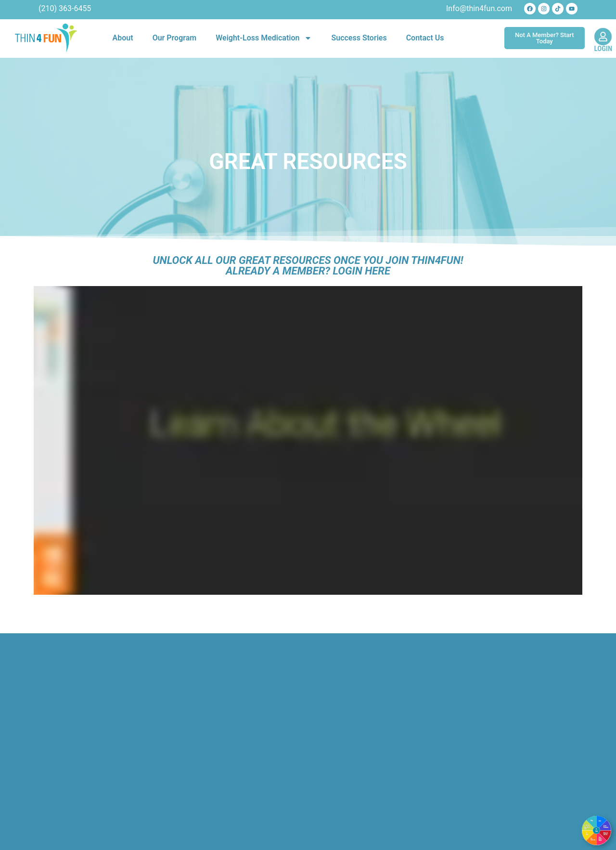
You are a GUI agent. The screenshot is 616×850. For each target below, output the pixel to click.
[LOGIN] (603, 37)
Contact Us (425, 38)
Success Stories (359, 38)
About (123, 38)
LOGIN (603, 49)
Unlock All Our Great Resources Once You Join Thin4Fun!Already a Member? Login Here (308, 266)
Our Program (175, 38)
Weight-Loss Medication (264, 38)
